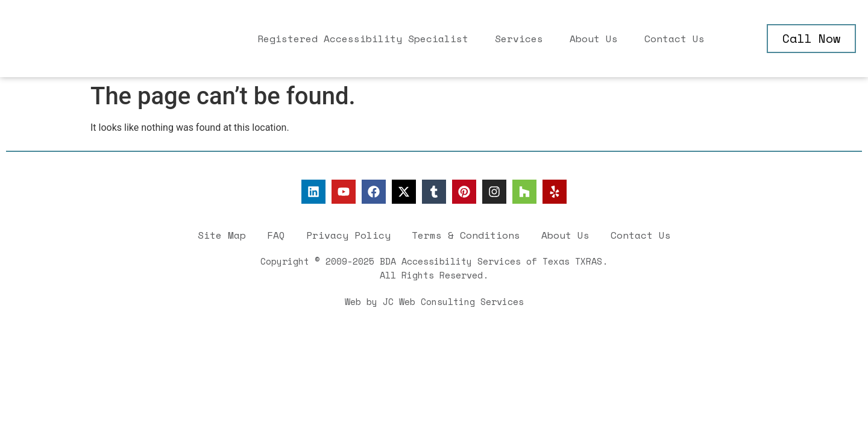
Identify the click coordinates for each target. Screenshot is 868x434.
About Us (594, 39)
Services (519, 39)
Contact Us (675, 39)
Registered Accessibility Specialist (363, 39)
